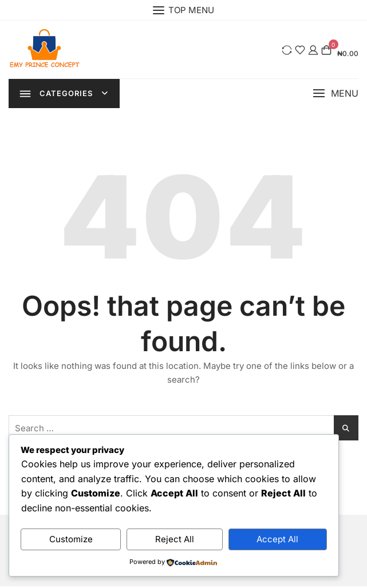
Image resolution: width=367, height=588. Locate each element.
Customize (71, 539)
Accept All (277, 539)
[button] (336, 95)
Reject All (175, 539)
